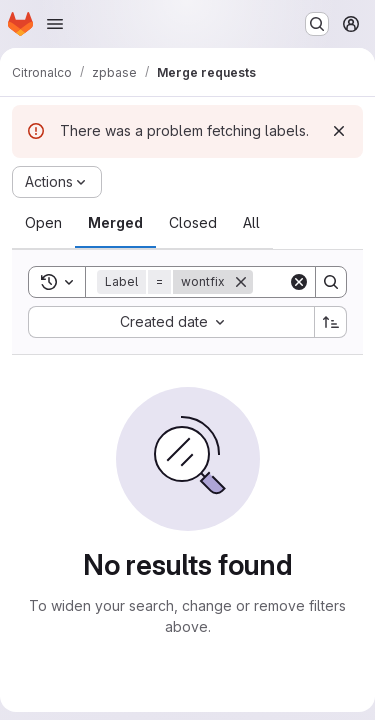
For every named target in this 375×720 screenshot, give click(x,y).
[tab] (43, 223)
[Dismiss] (339, 131)
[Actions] (57, 182)
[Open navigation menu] (55, 24)
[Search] (331, 282)
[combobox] (171, 322)
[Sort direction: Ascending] (331, 322)
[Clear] (299, 282)
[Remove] (241, 282)
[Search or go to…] (317, 24)
